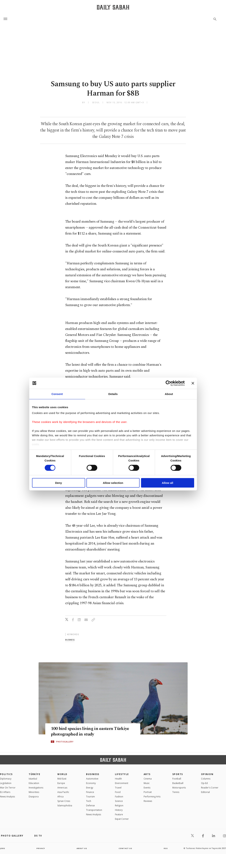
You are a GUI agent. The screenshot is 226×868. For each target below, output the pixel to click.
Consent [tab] (57, 394)
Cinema (148, 779)
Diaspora (34, 797)
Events (147, 788)
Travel (118, 788)
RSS (166, 848)
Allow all (168, 483)
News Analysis (7, 797)
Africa (60, 797)
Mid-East (62, 779)
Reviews (148, 801)
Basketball (178, 783)
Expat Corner (122, 819)
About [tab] (169, 394)
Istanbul (33, 779)
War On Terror (8, 788)
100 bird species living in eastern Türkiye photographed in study (92, 731)
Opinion (207, 774)
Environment (122, 783)
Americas (62, 788)
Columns (206, 779)
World (62, 774)
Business (93, 774)
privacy (41, 848)
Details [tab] (113, 394)
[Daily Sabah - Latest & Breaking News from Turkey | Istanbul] (113, 7)
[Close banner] (193, 383)
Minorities (34, 792)
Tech (89, 801)
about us (82, 848)
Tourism (90, 797)
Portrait (148, 792)
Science (119, 801)
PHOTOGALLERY (65, 742)
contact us (126, 848)
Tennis (176, 792)
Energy (90, 788)
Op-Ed (204, 783)
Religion (119, 805)
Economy (91, 783)
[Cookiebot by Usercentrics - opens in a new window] (168, 383)
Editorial (205, 792)
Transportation (94, 810)
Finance (90, 792)
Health (118, 779)
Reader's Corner (210, 788)
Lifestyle (122, 774)
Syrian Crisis (64, 801)
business (70, 640)
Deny (59, 483)
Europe (61, 783)
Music (147, 783)
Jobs (3, 848)
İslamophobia (65, 805)
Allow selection (113, 483)
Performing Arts (152, 797)
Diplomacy (6, 779)
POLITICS (6, 774)
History (119, 810)
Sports (178, 774)
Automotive (92, 779)
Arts (147, 774)
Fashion (119, 797)
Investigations (36, 788)
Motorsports (179, 788)
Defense (90, 805)
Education (34, 783)
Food (118, 792)
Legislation (6, 783)
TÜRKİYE (34, 774)
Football (177, 779)
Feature (119, 814)
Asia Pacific (63, 792)
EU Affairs (5, 792)
